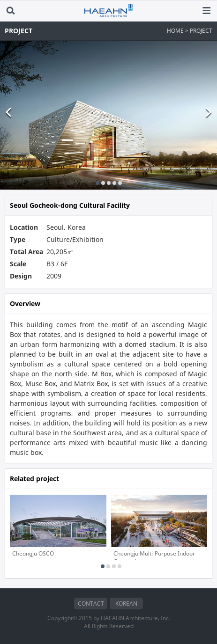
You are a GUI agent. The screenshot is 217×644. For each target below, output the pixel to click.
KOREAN (126, 604)
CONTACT (91, 604)
